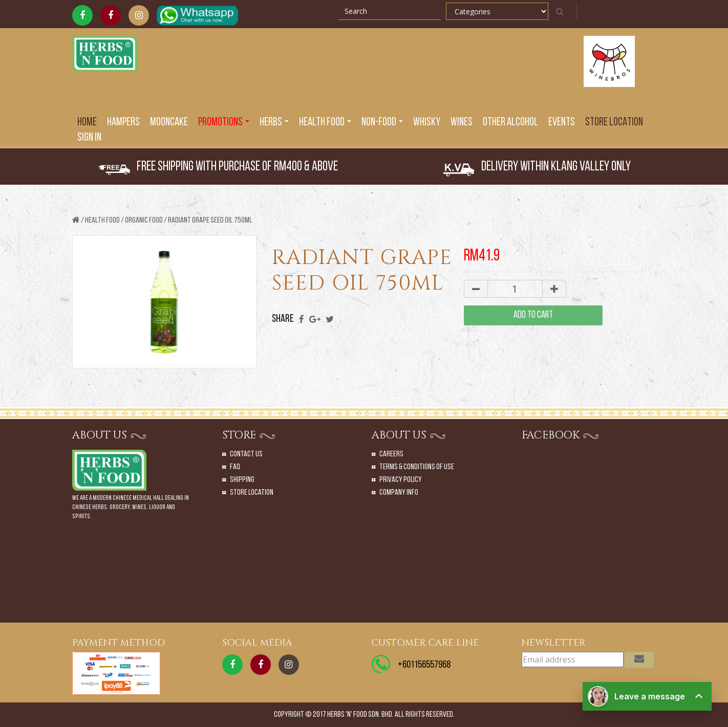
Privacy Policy (401, 480)
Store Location (614, 123)
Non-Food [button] (382, 123)
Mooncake (169, 123)
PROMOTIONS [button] (224, 123)
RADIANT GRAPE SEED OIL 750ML (210, 221)
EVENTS (562, 123)
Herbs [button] (274, 123)
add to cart (533, 315)
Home (87, 123)
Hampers (123, 123)
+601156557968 (424, 665)
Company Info (399, 493)
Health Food (102, 221)
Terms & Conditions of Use (417, 467)
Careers (391, 454)
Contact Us (246, 454)
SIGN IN (89, 138)
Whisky (427, 123)
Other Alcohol (510, 123)
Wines (462, 123)
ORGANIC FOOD (144, 221)
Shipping (242, 480)
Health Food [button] (325, 123)
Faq (235, 467)
